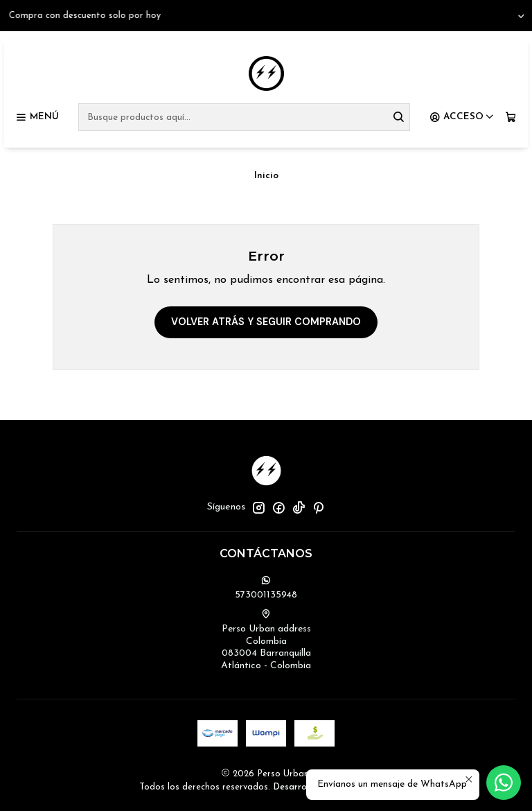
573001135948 (266, 588)
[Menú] (37, 117)
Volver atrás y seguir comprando (266, 322)
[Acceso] (462, 117)
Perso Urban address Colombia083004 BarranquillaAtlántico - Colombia (266, 640)
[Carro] (511, 117)
